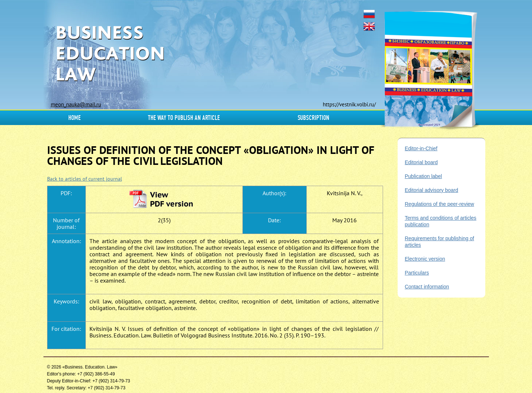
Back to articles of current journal (85, 179)
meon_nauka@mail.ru (76, 104)
